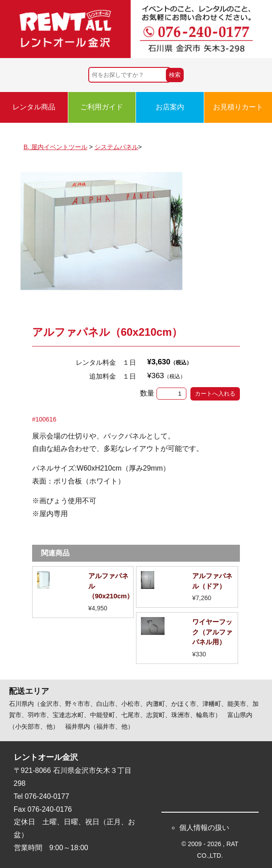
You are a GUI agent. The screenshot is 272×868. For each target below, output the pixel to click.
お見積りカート (238, 107)
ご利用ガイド (102, 107)
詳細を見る (83, 592)
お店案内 (170, 107)
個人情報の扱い (204, 828)
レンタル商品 (34, 107)
